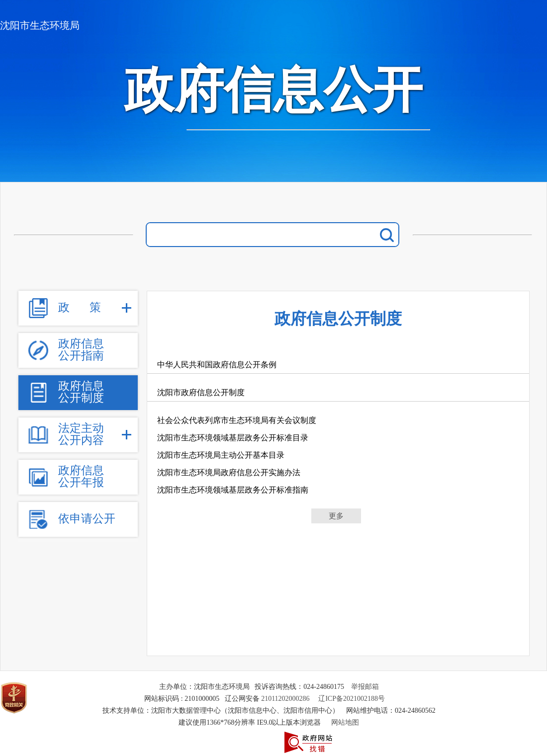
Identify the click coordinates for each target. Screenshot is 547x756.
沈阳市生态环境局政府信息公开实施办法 (229, 472)
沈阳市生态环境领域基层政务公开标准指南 (233, 490)
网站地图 (345, 722)
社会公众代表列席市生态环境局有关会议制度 (237, 420)
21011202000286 (285, 699)
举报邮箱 (365, 687)
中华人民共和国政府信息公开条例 (217, 365)
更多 (336, 516)
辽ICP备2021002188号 (352, 699)
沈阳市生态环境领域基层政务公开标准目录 (233, 438)
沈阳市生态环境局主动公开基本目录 (221, 455)
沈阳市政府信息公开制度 (201, 392)
